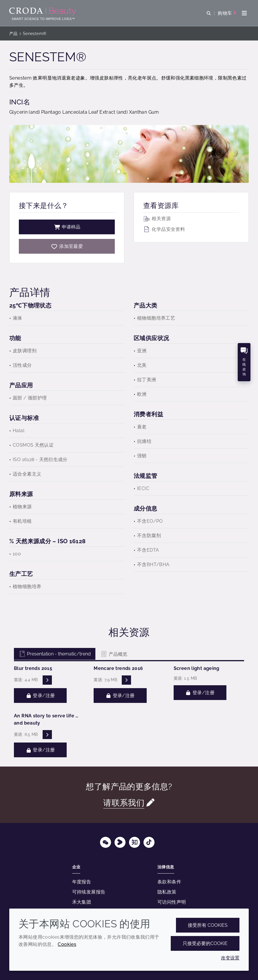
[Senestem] (67, 246)
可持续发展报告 (89, 892)
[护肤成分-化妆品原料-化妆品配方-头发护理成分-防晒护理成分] (43, 12)
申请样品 (67, 227)
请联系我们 (124, 803)
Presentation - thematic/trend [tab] (55, 654)
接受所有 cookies (208, 925)
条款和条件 (169, 882)
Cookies (67, 944)
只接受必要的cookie (205, 943)
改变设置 (230, 958)
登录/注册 (40, 696)
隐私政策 (167, 892)
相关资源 (157, 219)
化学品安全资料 (164, 229)
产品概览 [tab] (114, 654)
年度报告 (82, 882)
